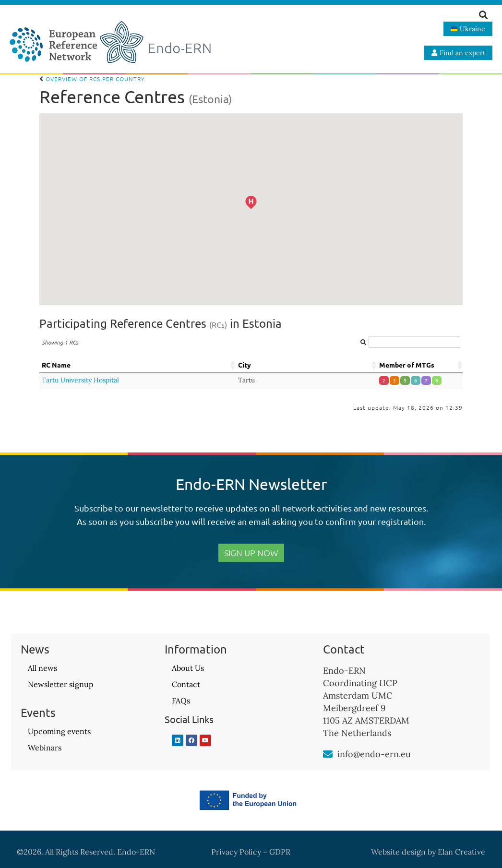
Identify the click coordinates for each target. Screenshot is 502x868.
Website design (398, 852)
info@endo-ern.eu (374, 754)
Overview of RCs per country (92, 79)
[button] (263, 215)
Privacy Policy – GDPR (251, 852)
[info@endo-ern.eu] (328, 754)
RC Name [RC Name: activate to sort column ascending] (56, 365)
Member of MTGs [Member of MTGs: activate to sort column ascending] (407, 365)
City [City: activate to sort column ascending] (245, 365)
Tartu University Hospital (80, 380)
